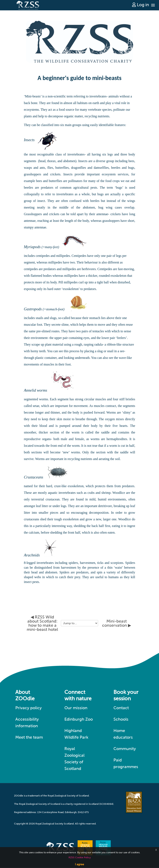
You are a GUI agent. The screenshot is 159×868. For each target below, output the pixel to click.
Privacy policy (28, 708)
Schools (121, 719)
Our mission (76, 708)
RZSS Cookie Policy (80, 857)
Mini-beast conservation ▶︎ (117, 623)
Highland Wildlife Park (76, 734)
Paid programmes (126, 763)
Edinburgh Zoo (79, 719)
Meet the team (29, 737)
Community (125, 749)
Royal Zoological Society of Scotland (74, 759)
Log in (141, 5)
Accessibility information (27, 722)
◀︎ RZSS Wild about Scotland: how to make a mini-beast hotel (42, 623)
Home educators (123, 734)
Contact (121, 708)
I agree (79, 864)
